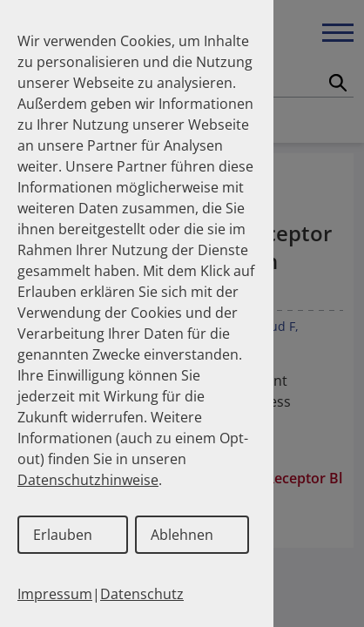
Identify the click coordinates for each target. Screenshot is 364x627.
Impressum (55, 594)
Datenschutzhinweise (88, 480)
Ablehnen (182, 535)
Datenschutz (142, 594)
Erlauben (63, 535)
